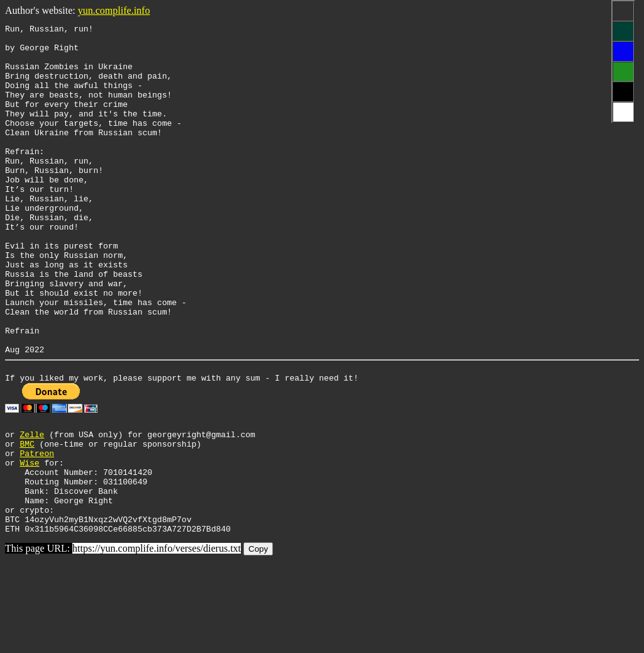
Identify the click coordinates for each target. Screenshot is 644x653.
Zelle (32, 508)
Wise (29, 542)
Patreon (37, 530)
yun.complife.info (114, 10)
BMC (27, 519)
